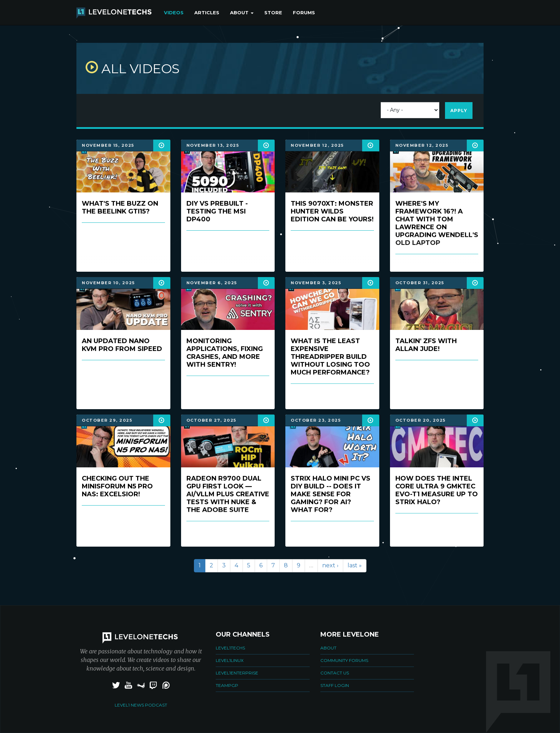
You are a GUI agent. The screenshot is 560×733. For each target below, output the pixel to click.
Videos (174, 12)
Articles (207, 12)
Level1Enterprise (237, 673)
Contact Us (335, 673)
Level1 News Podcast (141, 705)
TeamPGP (227, 685)
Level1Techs (230, 648)
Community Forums (344, 660)
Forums (304, 12)
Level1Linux (230, 660)
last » (355, 565)
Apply (459, 111)
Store (273, 12)
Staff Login (335, 685)
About (242, 12)
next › (330, 565)
